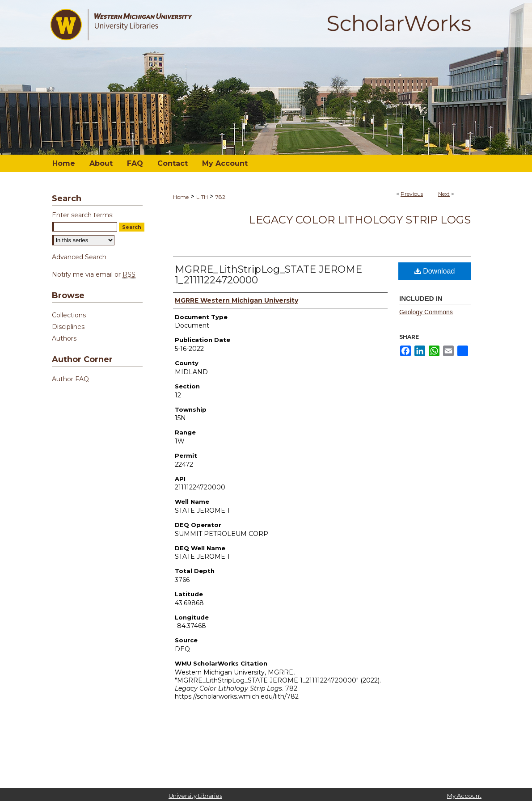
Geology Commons (426, 312)
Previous (412, 194)
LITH (202, 197)
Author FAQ (70, 379)
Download (435, 271)
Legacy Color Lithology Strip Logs (360, 220)
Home (181, 197)
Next (444, 194)
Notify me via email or (94, 274)
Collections (69, 315)
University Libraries (195, 796)
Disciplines (68, 327)
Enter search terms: (83, 215)
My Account (464, 796)
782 (220, 197)
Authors (64, 338)
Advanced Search (79, 257)
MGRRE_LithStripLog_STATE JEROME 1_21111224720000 (268, 275)
